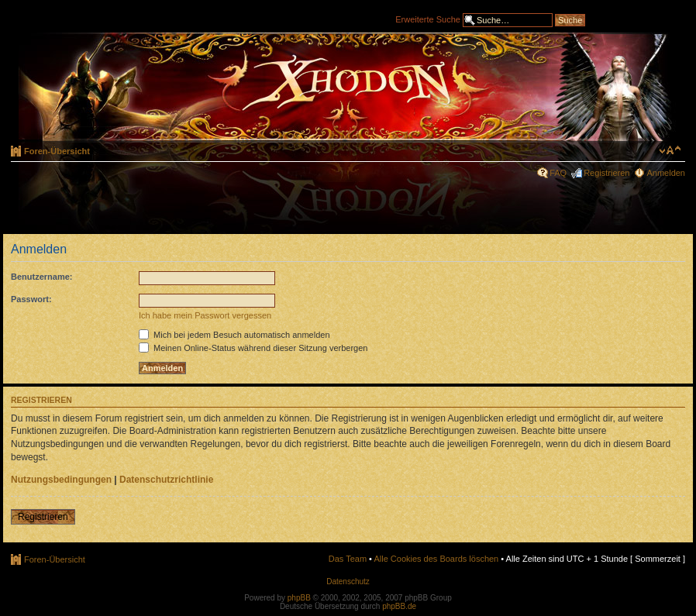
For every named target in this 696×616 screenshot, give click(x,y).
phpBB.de (399, 606)
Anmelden (666, 173)
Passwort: (31, 299)
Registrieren (606, 173)
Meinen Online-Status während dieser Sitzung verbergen (253, 348)
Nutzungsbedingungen (61, 480)
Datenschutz (348, 582)
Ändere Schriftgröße (670, 150)
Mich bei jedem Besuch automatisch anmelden (234, 335)
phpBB (299, 598)
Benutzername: (41, 277)
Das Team (348, 559)
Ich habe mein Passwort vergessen (205, 315)
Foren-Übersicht (57, 151)
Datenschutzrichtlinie (166, 480)
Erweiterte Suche (428, 19)
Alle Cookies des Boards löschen (436, 559)
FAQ (558, 173)
